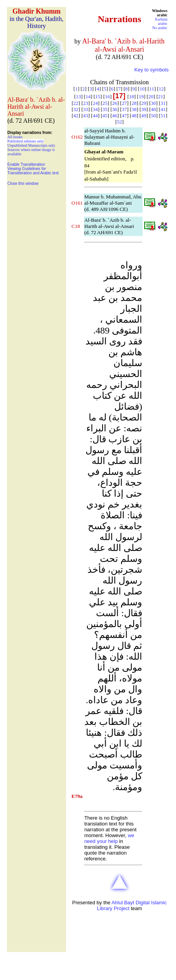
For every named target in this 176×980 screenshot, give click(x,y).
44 (95, 116)
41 (163, 109)
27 (124, 103)
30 (153, 103)
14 (88, 96)
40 (153, 109)
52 (119, 122)
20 (151, 96)
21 (161, 96)
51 (163, 116)
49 (144, 116)
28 (134, 103)
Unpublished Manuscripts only (31, 145)
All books (15, 137)
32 (76, 109)
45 (105, 116)
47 (124, 116)
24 (95, 103)
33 (86, 109)
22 (76, 103)
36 (115, 109)
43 (86, 116)
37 (124, 109)
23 (86, 103)
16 (107, 96)
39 (144, 109)
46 (115, 116)
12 (161, 89)
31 (163, 103)
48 (134, 116)
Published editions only (26, 141)
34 (95, 109)
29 (144, 103)
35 (105, 109)
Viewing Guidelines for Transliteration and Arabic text (33, 171)
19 (141, 96)
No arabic (160, 28)
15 (98, 96)
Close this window (23, 183)
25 (105, 103)
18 (132, 96)
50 (153, 116)
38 (134, 109)
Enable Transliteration (26, 164)
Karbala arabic (161, 21)
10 (142, 89)
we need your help (109, 838)
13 (78, 96)
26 (115, 103)
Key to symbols (152, 70)
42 (76, 116)
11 (152, 89)
